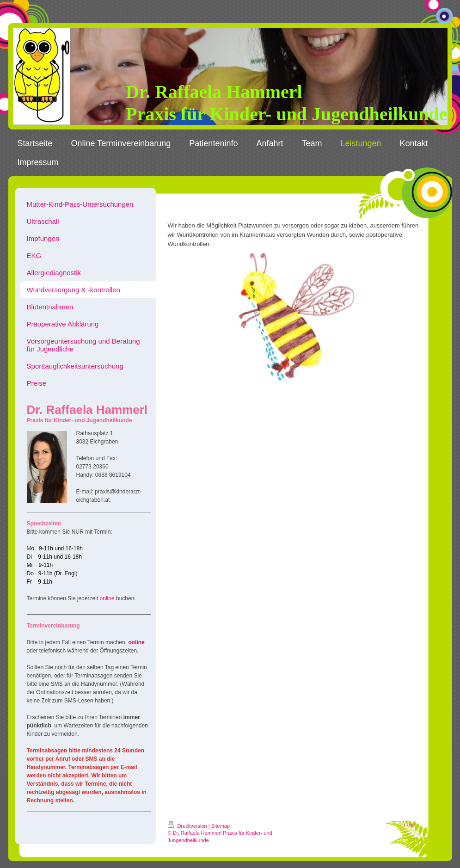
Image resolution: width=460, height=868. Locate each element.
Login (410, 825)
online (107, 598)
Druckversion (188, 826)
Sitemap (221, 826)
